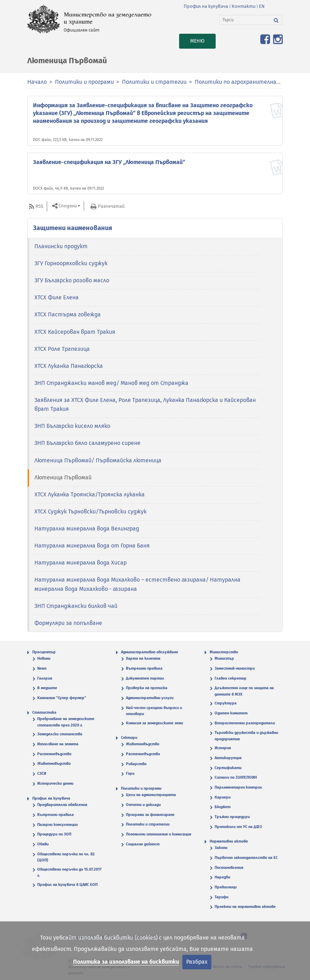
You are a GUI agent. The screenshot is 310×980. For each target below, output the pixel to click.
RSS (39, 206)
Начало (37, 82)
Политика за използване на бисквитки (126, 962)
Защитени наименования (73, 228)
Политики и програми (84, 82)
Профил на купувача (206, 6)
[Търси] (245, 20)
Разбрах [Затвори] (197, 962)
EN (262, 6)
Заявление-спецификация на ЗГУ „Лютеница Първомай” (109, 162)
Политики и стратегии (154, 82)
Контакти (243, 6)
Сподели (68, 206)
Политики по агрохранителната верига (249, 82)
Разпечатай (111, 206)
